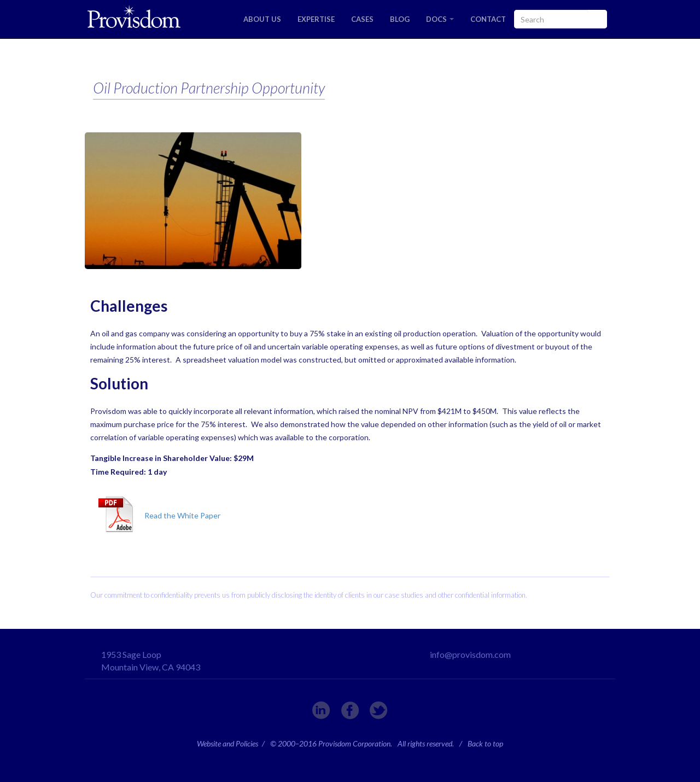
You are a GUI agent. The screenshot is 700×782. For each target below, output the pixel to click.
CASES (362, 19)
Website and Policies (227, 743)
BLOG (400, 19)
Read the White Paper (182, 515)
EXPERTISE (316, 19)
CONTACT (488, 19)
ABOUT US (262, 19)
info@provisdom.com (470, 654)
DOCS (440, 19)
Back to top (485, 743)
